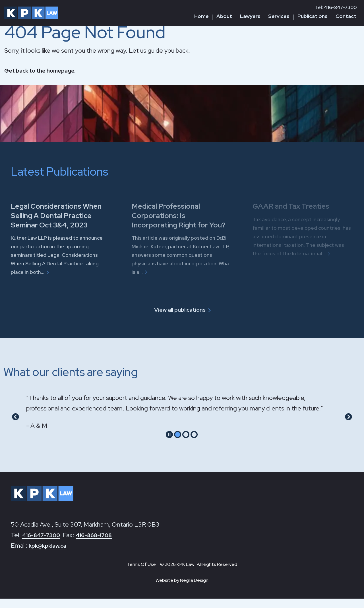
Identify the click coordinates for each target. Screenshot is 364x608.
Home (201, 16)
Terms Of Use (141, 574)
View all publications (179, 319)
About (224, 16)
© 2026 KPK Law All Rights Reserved (199, 574)
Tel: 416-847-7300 (336, 8)
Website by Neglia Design (182, 590)
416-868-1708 (101, 544)
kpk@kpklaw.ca (50, 555)
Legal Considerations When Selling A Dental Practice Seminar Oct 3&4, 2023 (61, 215)
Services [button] (279, 16)
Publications (313, 16)
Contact (346, 16)
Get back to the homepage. (44, 70)
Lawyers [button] (250, 16)
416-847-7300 (44, 544)
